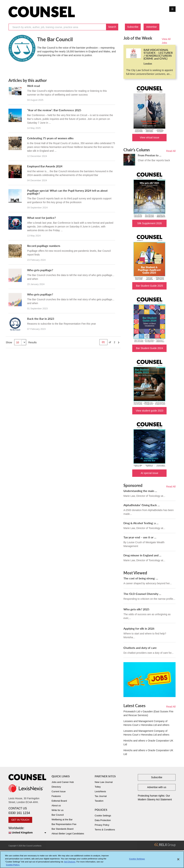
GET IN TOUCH (20, 820)
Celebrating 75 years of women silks (50, 138)
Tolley (98, 787)
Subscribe (133, 27)
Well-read (34, 86)
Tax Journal (101, 796)
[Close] (178, 860)
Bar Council (58, 815)
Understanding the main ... (140, 491)
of (110, 342)
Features (56, 796)
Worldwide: (27, 830)
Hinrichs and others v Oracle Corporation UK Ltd (148, 742)
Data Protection (103, 820)
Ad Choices (70, 862)
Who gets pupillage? (40, 270)
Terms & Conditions (105, 830)
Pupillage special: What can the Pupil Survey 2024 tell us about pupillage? (67, 192)
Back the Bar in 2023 (41, 319)
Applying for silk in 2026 (139, 628)
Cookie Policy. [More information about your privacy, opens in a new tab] (13, 865)
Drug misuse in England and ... (142, 555)
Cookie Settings (103, 816)
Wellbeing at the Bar (62, 820)
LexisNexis (100, 791)
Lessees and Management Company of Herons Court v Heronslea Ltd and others (146, 723)
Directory (56, 787)
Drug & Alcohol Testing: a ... (141, 523)
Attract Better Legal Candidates (68, 834)
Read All (171, 151)
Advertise (151, 27)
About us (56, 805)
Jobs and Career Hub (63, 782)
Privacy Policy (102, 825)
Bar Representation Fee (64, 824)
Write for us (57, 810)
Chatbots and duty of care (140, 648)
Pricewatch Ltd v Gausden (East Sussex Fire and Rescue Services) (148, 713)
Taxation (99, 801)
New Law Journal (104, 782)
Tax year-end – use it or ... (140, 537)
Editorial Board (59, 801)
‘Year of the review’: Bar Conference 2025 (54, 110)
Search (112, 27)
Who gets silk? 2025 (136, 609)
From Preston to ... (150, 155)
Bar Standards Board (62, 829)
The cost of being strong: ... (141, 578)
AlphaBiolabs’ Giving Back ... (142, 505)
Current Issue (59, 791)
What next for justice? (41, 218)
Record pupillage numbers (44, 246)
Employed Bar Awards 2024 (45, 166)
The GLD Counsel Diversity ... (142, 594)
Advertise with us (157, 787)
